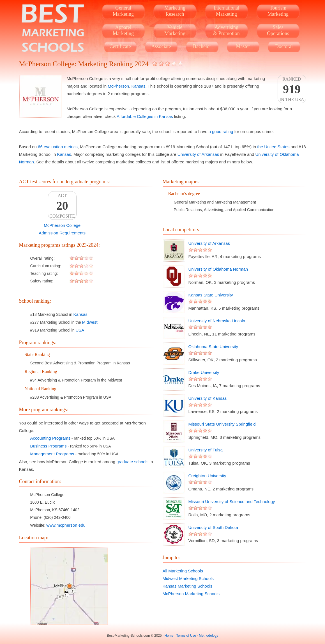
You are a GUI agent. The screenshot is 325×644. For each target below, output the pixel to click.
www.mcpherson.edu (66, 525)
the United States (273, 147)
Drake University (204, 372)
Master (243, 46)
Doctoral (284, 46)
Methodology (208, 636)
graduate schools (132, 462)
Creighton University (207, 476)
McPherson (118, 86)
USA (80, 330)
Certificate (120, 46)
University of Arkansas (198, 154)
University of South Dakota (213, 527)
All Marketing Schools (183, 571)
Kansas (138, 86)
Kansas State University (211, 295)
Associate (161, 46)
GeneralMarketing (123, 11)
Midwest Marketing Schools (188, 578)
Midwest (90, 322)
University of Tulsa (206, 450)
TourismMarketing (278, 11)
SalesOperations (278, 30)
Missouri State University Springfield (222, 424)
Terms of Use (186, 636)
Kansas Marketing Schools (188, 586)
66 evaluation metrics (58, 147)
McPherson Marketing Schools (191, 594)
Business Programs (49, 446)
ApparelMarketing (123, 30)
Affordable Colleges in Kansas (145, 116)
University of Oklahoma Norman (218, 269)
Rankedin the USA (292, 89)
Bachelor (202, 46)
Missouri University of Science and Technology (232, 502)
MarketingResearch (175, 11)
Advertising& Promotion (226, 30)
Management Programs (52, 454)
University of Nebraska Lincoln (217, 321)
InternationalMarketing (227, 11)
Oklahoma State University (213, 347)
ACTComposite (62, 206)
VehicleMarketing (175, 30)
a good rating (221, 132)
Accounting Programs (50, 438)
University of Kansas (208, 398)
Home (169, 636)
